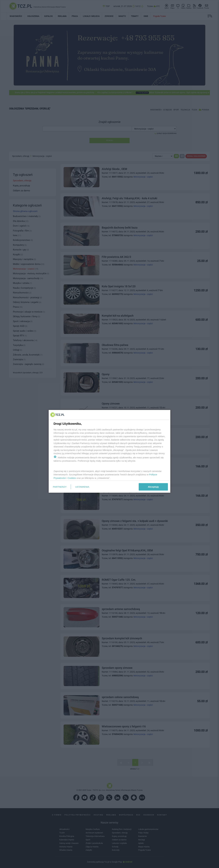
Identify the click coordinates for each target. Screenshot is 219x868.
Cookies (72, 478)
